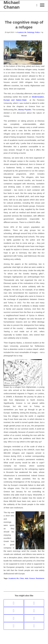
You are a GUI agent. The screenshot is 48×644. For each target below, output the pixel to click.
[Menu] (41, 5)
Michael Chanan (12, 5)
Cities (22, 578)
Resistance (40, 578)
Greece (32, 578)
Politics (37, 32)
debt (26, 578)
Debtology (31, 32)
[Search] (36, 5)
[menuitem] (36, 5)
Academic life (22, 32)
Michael (24, 36)
